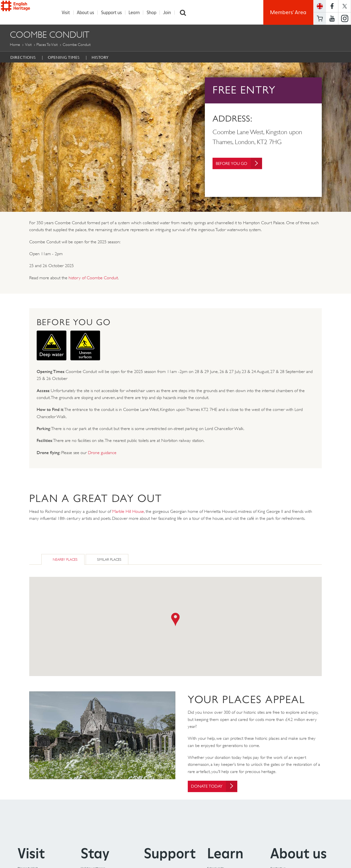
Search (186, 13)
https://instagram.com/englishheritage (345, 19)
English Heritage (27, 12)
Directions (23, 58)
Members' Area (288, 12)
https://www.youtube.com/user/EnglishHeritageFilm (332, 19)
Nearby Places (65, 560)
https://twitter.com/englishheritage (345, 6)
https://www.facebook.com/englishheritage (332, 6)
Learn (137, 13)
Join (170, 13)
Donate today (216, 787)
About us (88, 13)
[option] (175, 137)
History (100, 58)
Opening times (64, 58)
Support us (114, 13)
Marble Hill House (128, 512)
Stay (95, 854)
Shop (154, 13)
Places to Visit (47, 45)
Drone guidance (102, 453)
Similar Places (109, 560)
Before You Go (241, 166)
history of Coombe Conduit (93, 278)
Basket (320, 18)
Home (15, 45)
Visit (68, 13)
